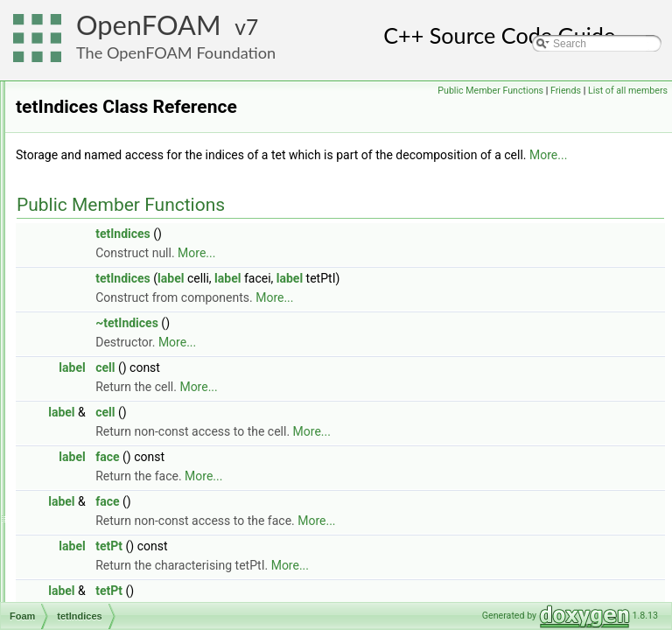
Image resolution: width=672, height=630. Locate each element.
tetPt (328, 590)
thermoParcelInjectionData (133, 601)
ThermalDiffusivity (113, 466)
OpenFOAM (149, 25)
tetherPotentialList (114, 332)
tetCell (87, 274)
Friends (648, 91)
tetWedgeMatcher (113, 428)
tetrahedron (98, 409)
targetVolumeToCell (117, 120)
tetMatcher (97, 370)
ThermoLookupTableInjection (139, 563)
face (326, 500)
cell (324, 411)
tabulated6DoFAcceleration (135, 81)
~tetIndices (346, 367)
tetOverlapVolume (113, 389)
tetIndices (94, 351)
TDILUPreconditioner (121, 158)
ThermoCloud (104, 524)
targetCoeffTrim (108, 101)
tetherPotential (105, 312)
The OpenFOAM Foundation (176, 52)
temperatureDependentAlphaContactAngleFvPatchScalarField (216, 216)
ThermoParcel (105, 582)
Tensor (87, 235)
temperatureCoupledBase (132, 197)
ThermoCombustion (118, 543)
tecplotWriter (101, 178)
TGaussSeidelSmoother (127, 447)
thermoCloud (102, 505)
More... (387, 199)
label (389, 322)
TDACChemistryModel (124, 139)
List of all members (628, 110)
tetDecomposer (107, 293)
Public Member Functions (573, 91)
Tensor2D (94, 255)
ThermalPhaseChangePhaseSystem (157, 486)
